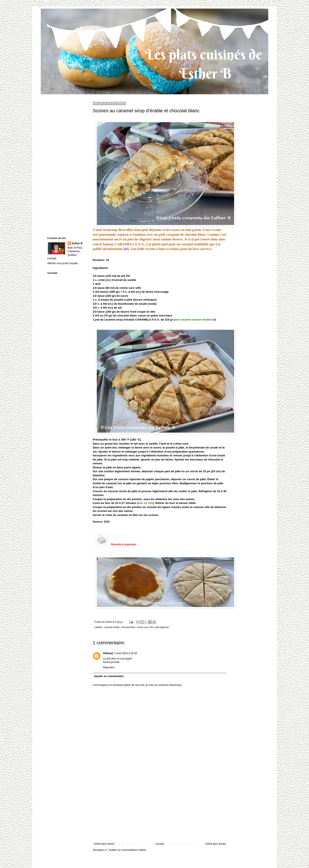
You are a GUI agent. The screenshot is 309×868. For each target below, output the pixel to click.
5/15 (107, 522)
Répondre (109, 667)
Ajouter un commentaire (109, 676)
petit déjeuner (162, 627)
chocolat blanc (128, 627)
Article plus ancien (216, 844)
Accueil (160, 844)
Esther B (77, 243)
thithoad (108, 653)
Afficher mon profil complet (62, 263)
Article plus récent (104, 844)
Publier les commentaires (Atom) (127, 850)
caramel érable (112, 627)
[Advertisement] (160, 810)
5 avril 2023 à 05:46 (126, 653)
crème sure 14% (145, 627)
